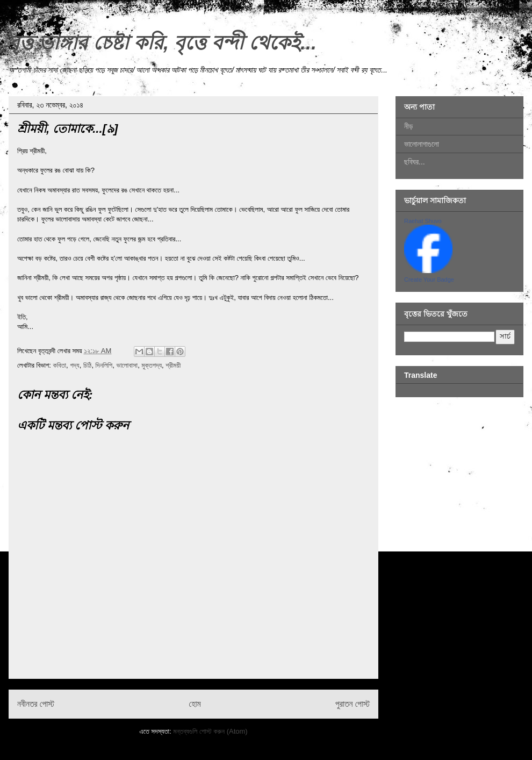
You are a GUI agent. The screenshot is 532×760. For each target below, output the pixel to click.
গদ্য (74, 365)
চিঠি (87, 365)
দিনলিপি (104, 365)
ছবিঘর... (415, 162)
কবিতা (59, 365)
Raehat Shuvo (423, 221)
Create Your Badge (429, 279)
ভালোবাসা (127, 365)
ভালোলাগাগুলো (422, 144)
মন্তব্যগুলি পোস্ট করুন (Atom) (210, 731)
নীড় (408, 126)
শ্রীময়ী (173, 365)
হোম (195, 704)
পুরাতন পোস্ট (353, 704)
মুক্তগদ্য (152, 365)
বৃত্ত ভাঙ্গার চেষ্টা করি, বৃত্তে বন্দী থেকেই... (163, 43)
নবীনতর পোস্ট (36, 704)
